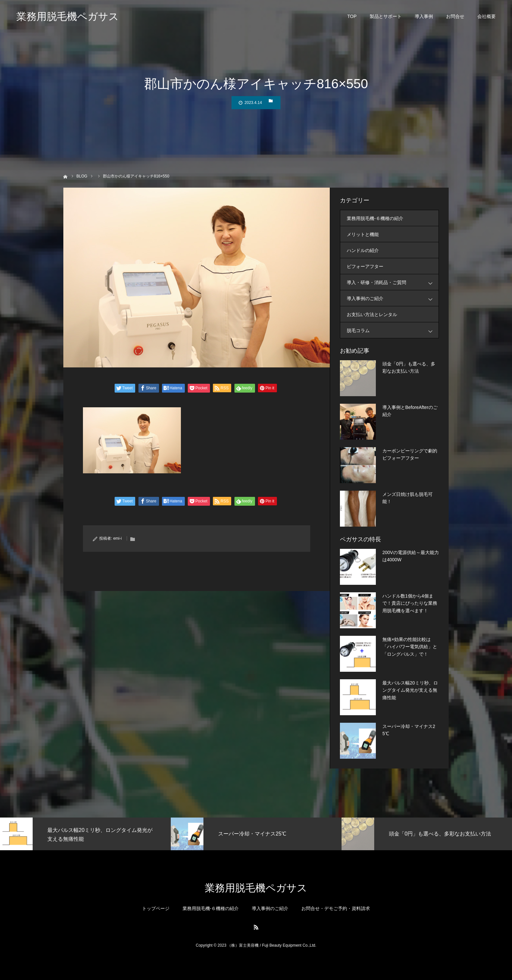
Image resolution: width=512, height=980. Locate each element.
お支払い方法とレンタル (372, 314)
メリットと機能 (363, 234)
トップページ (156, 908)
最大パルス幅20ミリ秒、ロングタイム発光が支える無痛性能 (410, 690)
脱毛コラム (393, 330)
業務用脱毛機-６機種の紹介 (375, 218)
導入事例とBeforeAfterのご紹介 (410, 411)
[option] (85, 834)
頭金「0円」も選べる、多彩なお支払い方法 (409, 367)
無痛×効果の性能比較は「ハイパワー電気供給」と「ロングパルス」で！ (410, 647)
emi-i (118, 538)
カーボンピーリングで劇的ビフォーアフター (410, 454)
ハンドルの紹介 (363, 250)
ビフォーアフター (365, 266)
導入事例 (424, 16)
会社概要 (487, 16)
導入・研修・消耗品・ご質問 (393, 282)
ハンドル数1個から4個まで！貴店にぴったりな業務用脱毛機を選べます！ (410, 603)
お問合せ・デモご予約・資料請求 (336, 908)
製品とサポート (386, 16)
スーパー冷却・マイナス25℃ (409, 730)
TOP (352, 16)
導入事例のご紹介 (393, 298)
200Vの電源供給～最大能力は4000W (411, 556)
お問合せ (455, 16)
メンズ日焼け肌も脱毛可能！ (408, 498)
